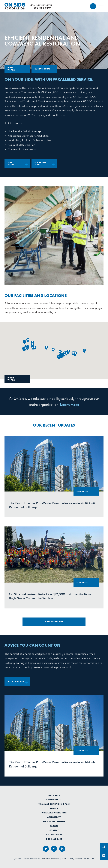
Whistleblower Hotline (54, 813)
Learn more (70, 404)
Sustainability (54, 800)
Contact (54, 830)
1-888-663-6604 (54, 839)
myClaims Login (54, 835)
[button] (28, 340)
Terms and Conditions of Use (54, 804)
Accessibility (54, 817)
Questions (54, 795)
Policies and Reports (54, 822)
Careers (54, 826)
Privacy (54, 808)
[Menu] (101, 6)
